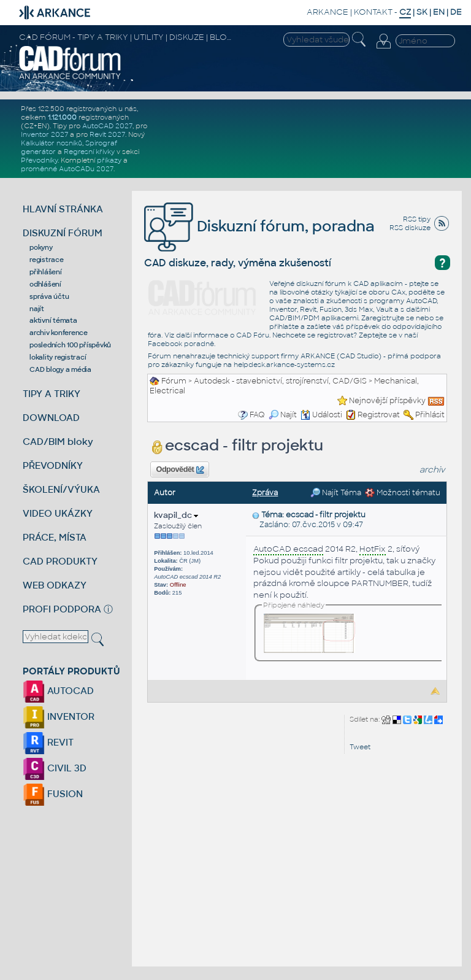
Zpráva (265, 493)
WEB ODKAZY (55, 585)
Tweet (360, 747)
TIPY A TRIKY (52, 394)
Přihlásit (430, 415)
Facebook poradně (181, 344)
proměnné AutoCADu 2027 (67, 169)
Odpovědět (180, 470)
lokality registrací (58, 357)
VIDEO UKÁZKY (58, 513)
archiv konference (59, 333)
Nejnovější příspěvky (387, 401)
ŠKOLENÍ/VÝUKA (61, 489)
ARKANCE (327, 12)
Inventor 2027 (44, 134)
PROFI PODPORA (62, 609)
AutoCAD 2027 (107, 126)
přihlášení (46, 272)
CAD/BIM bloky (58, 442)
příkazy (109, 160)
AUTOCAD (58, 691)
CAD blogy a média (60, 369)
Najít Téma (336, 493)
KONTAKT (373, 12)
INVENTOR (59, 716)
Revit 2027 (107, 134)
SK (422, 12)
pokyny (41, 247)
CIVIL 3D (55, 768)
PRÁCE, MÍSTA (55, 537)
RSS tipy (417, 219)
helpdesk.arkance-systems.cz (284, 365)
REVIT (48, 742)
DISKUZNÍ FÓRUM (63, 233)
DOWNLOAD (51, 418)
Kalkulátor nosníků (52, 143)
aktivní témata (53, 320)
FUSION (53, 794)
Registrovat (379, 415)
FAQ (257, 415)
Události (321, 415)
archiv (432, 470)
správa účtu (49, 296)
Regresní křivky (89, 152)
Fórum (174, 381)
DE (456, 12)
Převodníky (39, 160)
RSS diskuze (410, 228)
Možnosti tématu (403, 493)
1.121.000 (62, 117)
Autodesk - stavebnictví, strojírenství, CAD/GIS (280, 381)
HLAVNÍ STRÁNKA (63, 209)
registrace (47, 260)
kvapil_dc (176, 515)
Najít (283, 415)
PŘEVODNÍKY (53, 465)
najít (37, 309)
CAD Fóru (253, 335)
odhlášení (45, 284)
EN (439, 12)
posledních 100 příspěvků (70, 345)
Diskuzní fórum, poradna (259, 226)
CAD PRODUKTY (60, 561)
